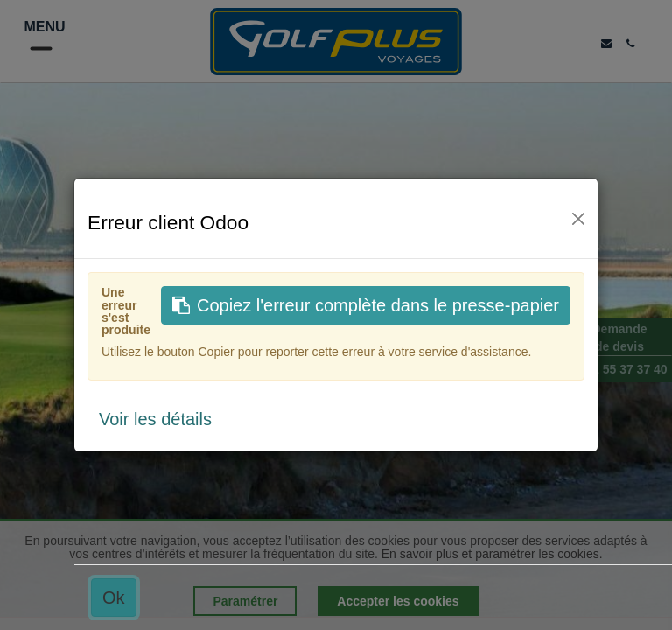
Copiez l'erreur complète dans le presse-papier (366, 305)
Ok (114, 598)
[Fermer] (578, 219)
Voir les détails (155, 419)
